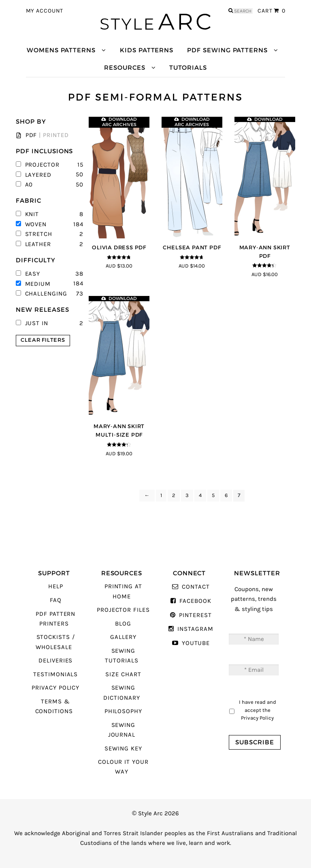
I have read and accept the (258, 710)
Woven (31, 224)
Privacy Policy (55, 688)
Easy (28, 274)
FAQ (56, 600)
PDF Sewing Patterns (227, 50)
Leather (33, 244)
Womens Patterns (61, 50)
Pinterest (195, 615)
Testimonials (55, 674)
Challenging (42, 294)
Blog (123, 624)
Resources (125, 68)
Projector (38, 165)
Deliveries (55, 661)
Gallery (123, 637)
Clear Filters (43, 340)
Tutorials (188, 68)
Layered (34, 175)
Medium (33, 284)
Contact (196, 587)
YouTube (196, 643)
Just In (32, 323)
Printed (56, 135)
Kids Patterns (147, 50)
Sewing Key (123, 749)
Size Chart (123, 674)
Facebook (195, 601)
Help (56, 586)
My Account (45, 11)
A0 (24, 185)
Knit (27, 214)
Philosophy (123, 711)
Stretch (34, 234)
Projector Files (123, 610)
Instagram (195, 629)
